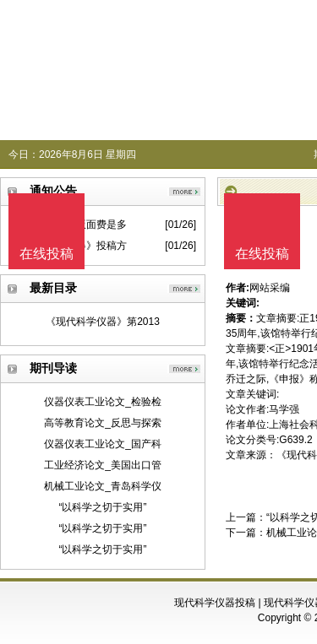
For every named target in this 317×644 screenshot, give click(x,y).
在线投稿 (262, 254)
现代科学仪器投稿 (215, 603)
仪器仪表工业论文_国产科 (103, 444)
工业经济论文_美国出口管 (103, 465)
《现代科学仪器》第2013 (103, 322)
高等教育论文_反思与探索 (103, 423)
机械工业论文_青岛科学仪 (103, 486)
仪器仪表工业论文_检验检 (103, 402)
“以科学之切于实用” (103, 507)
